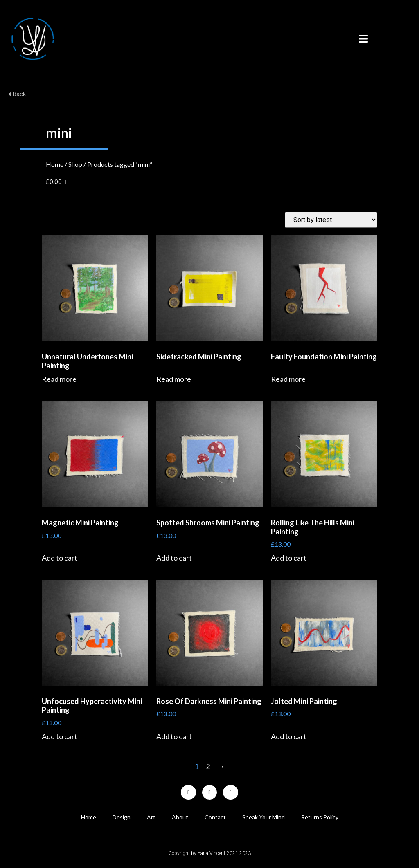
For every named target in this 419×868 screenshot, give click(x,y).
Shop (75, 164)
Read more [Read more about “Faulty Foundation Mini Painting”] (288, 379)
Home (55, 164)
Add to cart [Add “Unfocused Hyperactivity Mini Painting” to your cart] (60, 736)
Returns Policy (320, 817)
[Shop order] (331, 220)
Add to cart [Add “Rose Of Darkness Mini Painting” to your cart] (174, 736)
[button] (364, 39)
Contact (215, 817)
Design (122, 817)
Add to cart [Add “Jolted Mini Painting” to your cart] (289, 736)
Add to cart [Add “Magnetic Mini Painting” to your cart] (60, 558)
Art (151, 817)
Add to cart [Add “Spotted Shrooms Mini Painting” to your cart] (174, 558)
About (180, 817)
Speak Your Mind (264, 817)
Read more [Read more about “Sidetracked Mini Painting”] (174, 379)
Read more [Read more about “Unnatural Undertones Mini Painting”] (59, 379)
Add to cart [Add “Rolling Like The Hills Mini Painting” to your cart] (289, 558)
